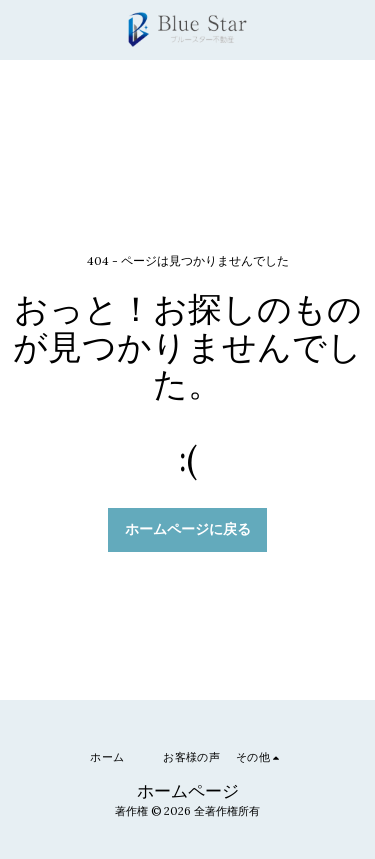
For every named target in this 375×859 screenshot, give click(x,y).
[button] (22, 28)
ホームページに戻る (188, 529)
